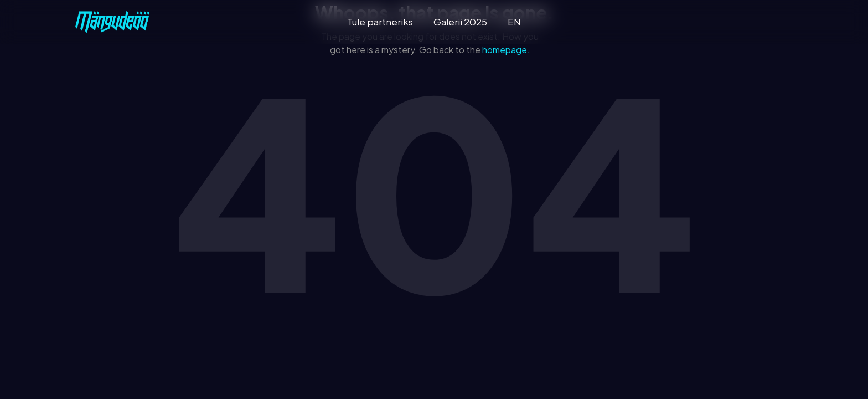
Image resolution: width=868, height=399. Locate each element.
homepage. (506, 50)
